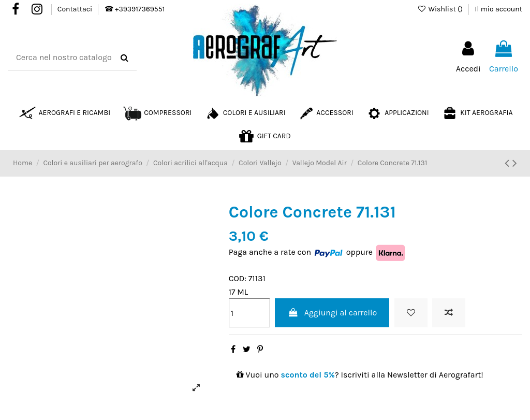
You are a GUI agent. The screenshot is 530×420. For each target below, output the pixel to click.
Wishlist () (441, 9)
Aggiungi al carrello (332, 313)
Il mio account (499, 9)
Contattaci (76, 9)
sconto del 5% (308, 375)
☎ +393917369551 (135, 9)
